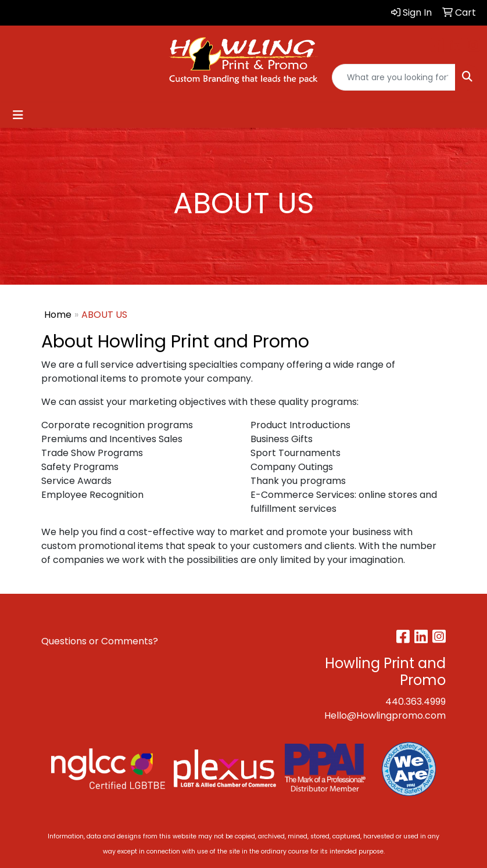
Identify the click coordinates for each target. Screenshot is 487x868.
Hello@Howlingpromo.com (385, 715)
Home (58, 315)
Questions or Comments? (100, 641)
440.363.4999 (416, 702)
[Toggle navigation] (18, 115)
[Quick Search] (394, 77)
